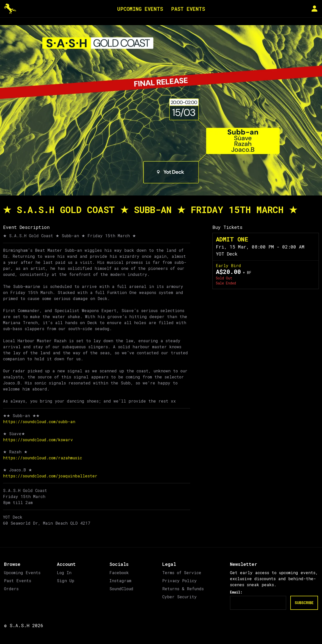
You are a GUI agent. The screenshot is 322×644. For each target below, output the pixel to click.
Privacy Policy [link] (179, 581)
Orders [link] (11, 589)
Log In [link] (64, 573)
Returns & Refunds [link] (183, 589)
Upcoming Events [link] (22, 573)
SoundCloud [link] (121, 589)
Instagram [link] (120, 581)
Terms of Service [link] (182, 573)
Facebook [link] (119, 573)
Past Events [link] (18, 581)
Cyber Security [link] (179, 597)
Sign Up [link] (66, 581)
